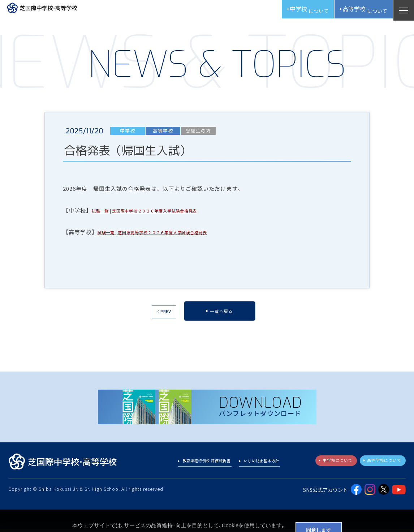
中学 (294, 11)
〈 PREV (158, 317)
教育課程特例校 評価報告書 (193, 465)
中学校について (325, 465)
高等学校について (380, 465)
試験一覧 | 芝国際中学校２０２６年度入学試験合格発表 (164, 213)
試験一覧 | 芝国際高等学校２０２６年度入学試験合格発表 (172, 235)
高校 (359, 11)
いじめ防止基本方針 (258, 465)
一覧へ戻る (225, 316)
